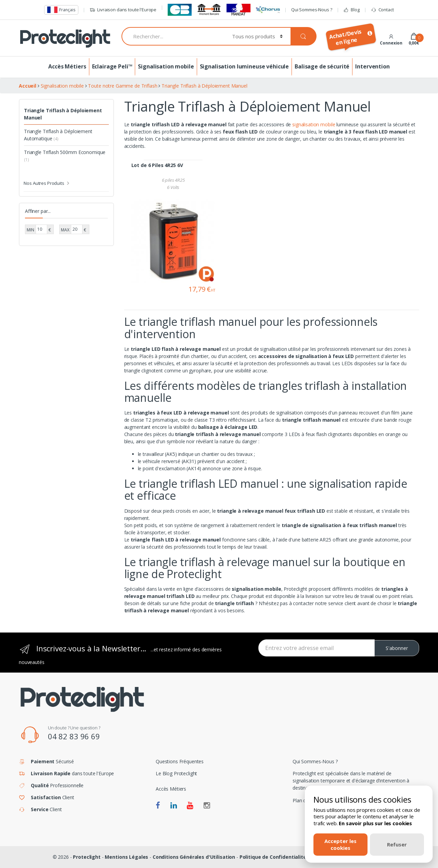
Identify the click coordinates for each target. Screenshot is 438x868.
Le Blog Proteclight (176, 773)
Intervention (372, 66)
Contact (382, 10)
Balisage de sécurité (322, 66)
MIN (30, 230)
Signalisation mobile (166, 66)
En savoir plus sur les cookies (375, 823)
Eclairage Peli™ (112, 66)
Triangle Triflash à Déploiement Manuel (63, 114)
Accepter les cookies (340, 844)
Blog (351, 10)
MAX (65, 230)
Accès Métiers (67, 66)
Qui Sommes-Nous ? (312, 10)
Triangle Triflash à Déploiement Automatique (58, 135)
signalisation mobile (314, 124)
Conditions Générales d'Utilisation (194, 857)
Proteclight (87, 857)
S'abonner (397, 648)
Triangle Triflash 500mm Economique (65, 156)
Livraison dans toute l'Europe (123, 10)
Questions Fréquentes (180, 761)
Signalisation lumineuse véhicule (244, 66)
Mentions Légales (126, 857)
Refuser (397, 844)
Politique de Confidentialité (273, 857)
